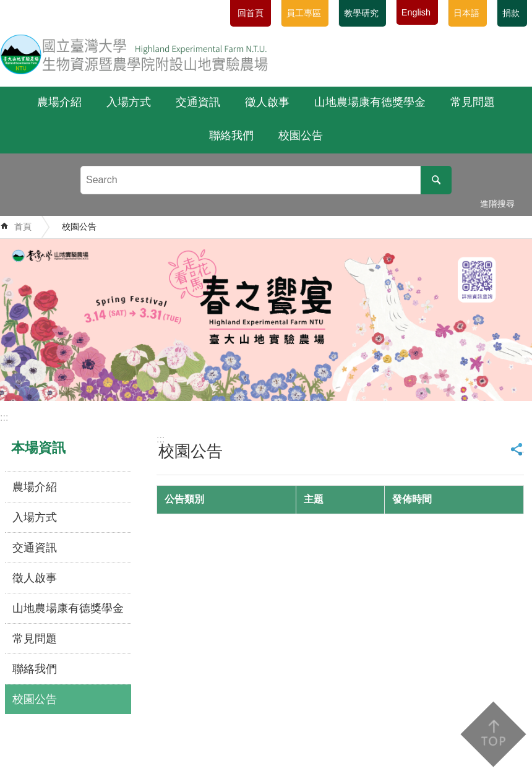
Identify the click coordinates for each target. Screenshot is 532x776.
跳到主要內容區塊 (6, 6)
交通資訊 (198, 102)
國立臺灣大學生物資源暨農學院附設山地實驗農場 (135, 54)
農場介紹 (59, 102)
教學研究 (361, 13)
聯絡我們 (231, 136)
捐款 (511, 13)
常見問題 (473, 102)
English (416, 12)
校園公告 (301, 136)
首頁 (23, 226)
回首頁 (251, 13)
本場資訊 (38, 448)
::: (4, 417)
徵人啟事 (267, 102)
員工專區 (304, 13)
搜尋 (436, 180)
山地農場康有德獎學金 (370, 102)
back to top (493, 734)
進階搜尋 (497, 204)
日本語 (466, 13)
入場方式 (129, 102)
